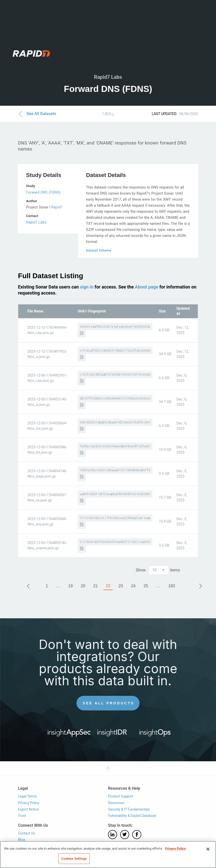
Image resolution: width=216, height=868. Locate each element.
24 (133, 586)
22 (108, 586)
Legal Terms (27, 797)
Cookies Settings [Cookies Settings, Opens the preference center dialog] (74, 859)
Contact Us (26, 833)
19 (70, 586)
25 (146, 586)
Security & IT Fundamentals (129, 809)
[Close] (208, 849)
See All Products (109, 703)
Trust (22, 816)
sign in (87, 287)
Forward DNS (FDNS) (43, 192)
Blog (21, 840)
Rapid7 (57, 207)
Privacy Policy (29, 803)
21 (96, 586)
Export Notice (28, 809)
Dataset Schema (99, 251)
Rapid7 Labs (36, 222)
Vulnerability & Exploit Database (132, 816)
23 (121, 586)
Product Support (120, 797)
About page (146, 287)
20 (83, 586)
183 (172, 586)
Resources (116, 803)
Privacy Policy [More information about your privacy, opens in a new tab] (175, 848)
